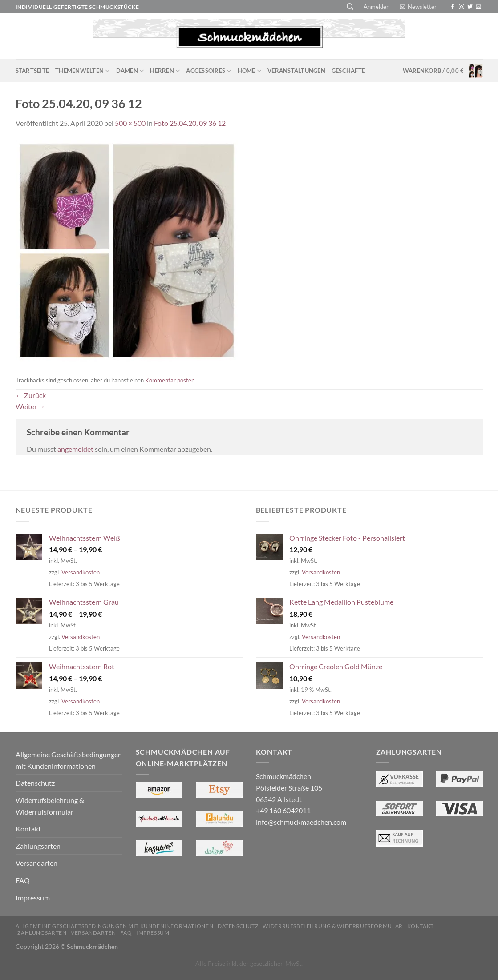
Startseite (32, 71)
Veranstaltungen (296, 71)
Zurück (31, 395)
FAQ (23, 880)
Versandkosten (81, 572)
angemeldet (75, 449)
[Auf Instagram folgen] (462, 7)
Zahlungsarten (38, 846)
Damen (130, 71)
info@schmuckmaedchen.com (301, 822)
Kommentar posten (170, 380)
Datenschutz (35, 783)
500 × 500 (130, 123)
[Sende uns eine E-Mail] (478, 7)
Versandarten (36, 863)
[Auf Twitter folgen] (470, 7)
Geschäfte (348, 71)
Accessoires (209, 71)
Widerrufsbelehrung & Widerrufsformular (50, 806)
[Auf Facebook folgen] (453, 7)
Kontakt (28, 829)
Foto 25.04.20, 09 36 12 (190, 123)
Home (249, 71)
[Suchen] (350, 7)
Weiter (30, 406)
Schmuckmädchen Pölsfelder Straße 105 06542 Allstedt (289, 787)
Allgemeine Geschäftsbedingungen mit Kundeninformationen (69, 760)
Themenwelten (83, 71)
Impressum (33, 898)
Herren (165, 71)
